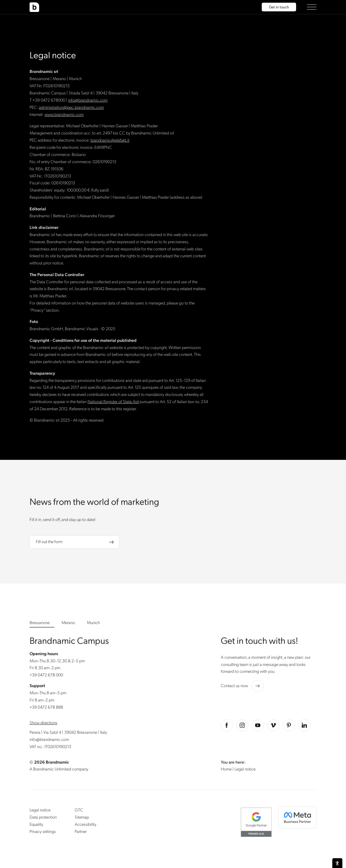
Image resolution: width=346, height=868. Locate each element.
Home (227, 771)
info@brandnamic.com (49, 741)
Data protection (43, 819)
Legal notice (40, 812)
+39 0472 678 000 (46, 677)
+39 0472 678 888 (46, 709)
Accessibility (85, 826)
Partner (81, 833)
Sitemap (82, 819)
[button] (312, 7)
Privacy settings (43, 833)
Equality (36, 826)
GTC (79, 812)
